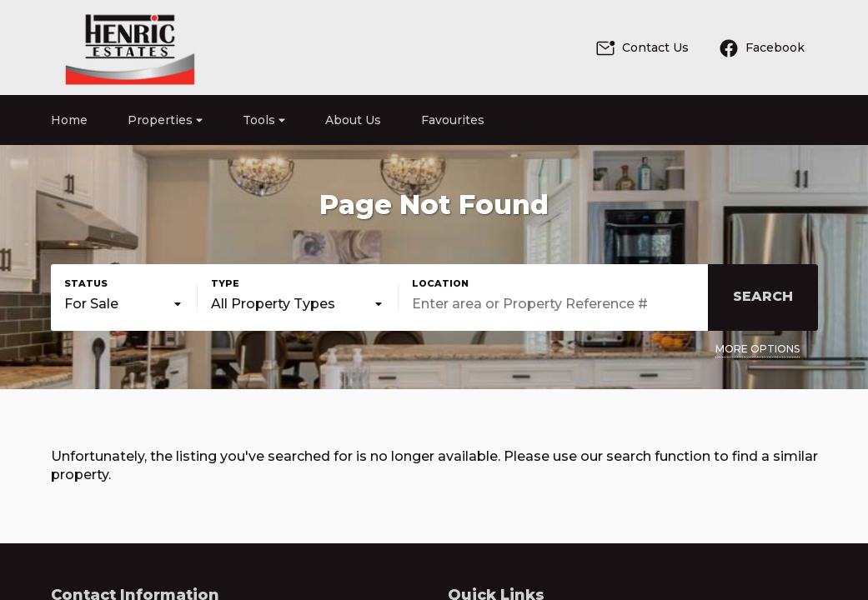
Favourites (453, 120)
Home (69, 120)
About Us (353, 120)
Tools (264, 120)
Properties (165, 120)
